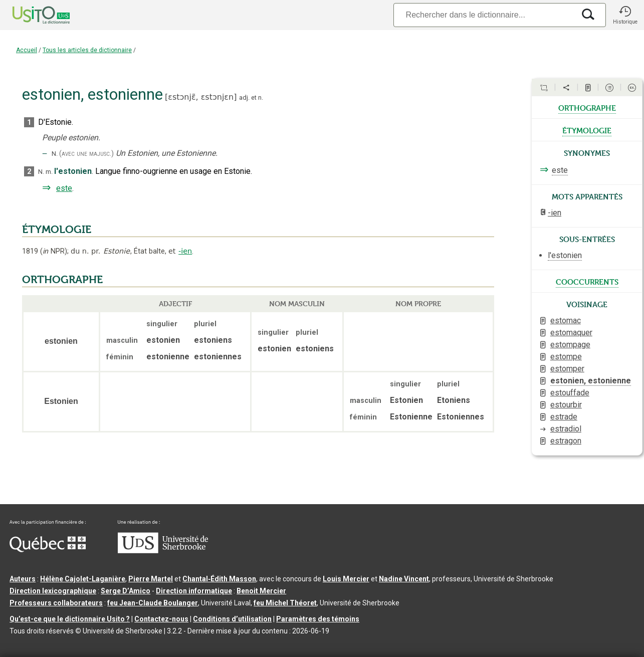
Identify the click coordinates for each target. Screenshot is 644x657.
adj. (244, 97)
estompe (566, 357)
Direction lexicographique (53, 591)
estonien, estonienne (591, 381)
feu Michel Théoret (285, 603)
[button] (625, 15)
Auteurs (23, 579)
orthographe (587, 107)
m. (49, 172)
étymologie (587, 130)
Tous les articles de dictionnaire (87, 50)
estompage (570, 345)
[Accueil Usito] (30, 15)
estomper (567, 369)
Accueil (27, 50)
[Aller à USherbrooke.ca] (163, 551)
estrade (564, 417)
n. (261, 97)
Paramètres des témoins (318, 619)
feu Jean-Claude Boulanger (153, 603)
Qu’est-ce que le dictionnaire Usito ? (70, 619)
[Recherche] (484, 15)
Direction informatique (194, 591)
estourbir (566, 405)
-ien (185, 251)
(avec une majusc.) (86, 154)
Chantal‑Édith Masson (219, 579)
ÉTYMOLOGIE (57, 230)
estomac (566, 320)
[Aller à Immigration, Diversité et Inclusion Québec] (48, 550)
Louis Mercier (346, 579)
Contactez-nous (161, 619)
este (64, 188)
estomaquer (571, 333)
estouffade (570, 393)
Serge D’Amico (126, 591)
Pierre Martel (151, 579)
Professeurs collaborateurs (56, 603)
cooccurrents (587, 281)
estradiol (566, 429)
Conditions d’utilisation (232, 619)
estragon (566, 441)
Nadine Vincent (404, 579)
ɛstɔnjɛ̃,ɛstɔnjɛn (201, 97)
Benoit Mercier (261, 591)
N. (55, 154)
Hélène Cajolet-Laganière (83, 579)
